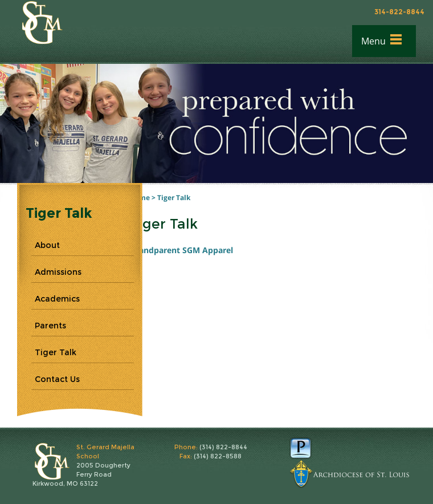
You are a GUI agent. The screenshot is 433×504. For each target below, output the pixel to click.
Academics (57, 299)
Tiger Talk (174, 198)
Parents (50, 326)
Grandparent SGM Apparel (183, 250)
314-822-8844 (399, 12)
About (47, 245)
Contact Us (57, 379)
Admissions (58, 272)
